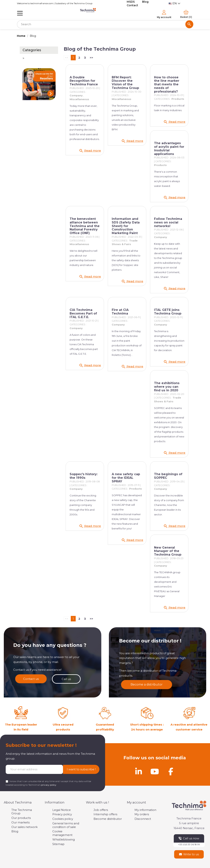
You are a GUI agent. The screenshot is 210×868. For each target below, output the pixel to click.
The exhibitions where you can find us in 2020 (167, 387)
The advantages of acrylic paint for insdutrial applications (169, 148)
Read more (90, 151)
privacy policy (49, 785)
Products (178, 99)
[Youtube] (155, 771)
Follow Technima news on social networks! (168, 222)
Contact (132, 5)
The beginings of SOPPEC (168, 476)
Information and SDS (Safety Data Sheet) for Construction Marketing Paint (126, 226)
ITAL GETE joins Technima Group (168, 312)
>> (91, 58)
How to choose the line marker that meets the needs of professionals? (167, 84)
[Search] (105, 24)
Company (76, 96)
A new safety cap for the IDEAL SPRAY (126, 478)
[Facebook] (171, 771)
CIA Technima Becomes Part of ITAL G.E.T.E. (83, 313)
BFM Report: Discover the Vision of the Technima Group (125, 83)
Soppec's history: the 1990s (84, 476)
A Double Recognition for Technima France (84, 81)
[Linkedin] (138, 771)
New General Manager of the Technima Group (168, 551)
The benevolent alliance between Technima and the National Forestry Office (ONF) (85, 226)
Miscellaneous (79, 99)
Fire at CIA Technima (120, 312)
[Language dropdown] (175, 4)
